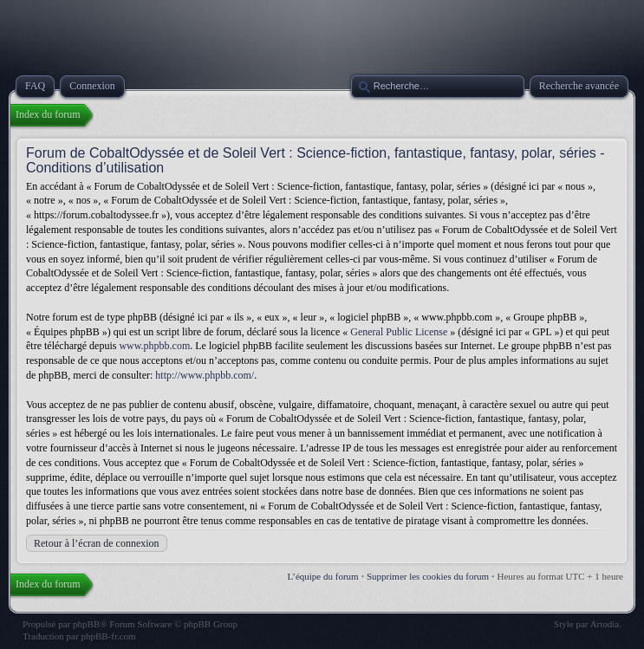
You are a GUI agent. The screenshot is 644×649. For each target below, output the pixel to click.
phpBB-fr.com (108, 636)
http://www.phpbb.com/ (205, 375)
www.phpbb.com (154, 346)
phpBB (86, 624)
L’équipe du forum (323, 576)
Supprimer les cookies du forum (428, 576)
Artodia (605, 624)
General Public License (399, 332)
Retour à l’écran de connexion (97, 543)
